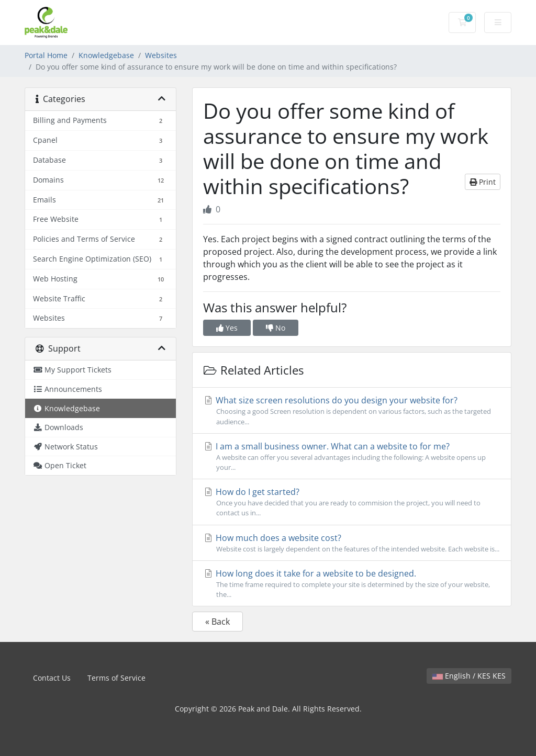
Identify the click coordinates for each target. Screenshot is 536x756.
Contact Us (52, 678)
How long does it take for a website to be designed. (352, 584)
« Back (217, 622)
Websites (161, 55)
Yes (227, 328)
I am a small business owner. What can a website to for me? (352, 456)
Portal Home (46, 55)
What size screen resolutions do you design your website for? (352, 410)
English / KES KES (469, 676)
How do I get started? (352, 502)
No (276, 328)
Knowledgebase (106, 55)
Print (483, 182)
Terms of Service (116, 678)
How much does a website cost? (352, 543)
